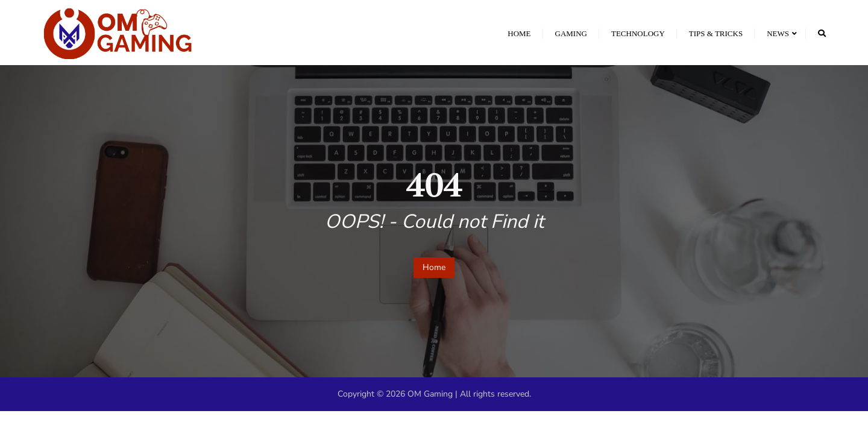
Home (434, 267)
